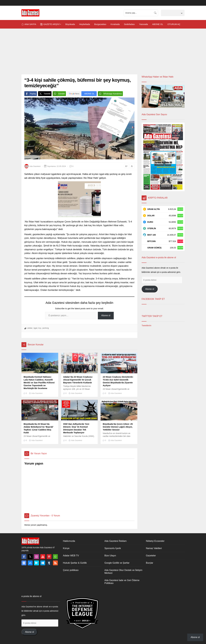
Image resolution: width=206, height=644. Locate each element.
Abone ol (106, 315)
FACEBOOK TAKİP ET (153, 299)
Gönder (59, 94)
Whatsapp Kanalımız (110, 94)
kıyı (40, 328)
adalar (30, 328)
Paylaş (30, 94)
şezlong (46, 328)
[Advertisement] (103, 53)
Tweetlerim (146, 325)
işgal (35, 328)
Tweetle (44, 94)
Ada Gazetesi (35, 166)
